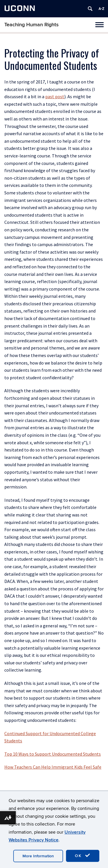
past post (55, 96)
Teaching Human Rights (32, 25)
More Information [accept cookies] (38, 856)
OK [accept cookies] (83, 856)
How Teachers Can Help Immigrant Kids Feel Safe (53, 767)
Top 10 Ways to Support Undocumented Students (53, 754)
